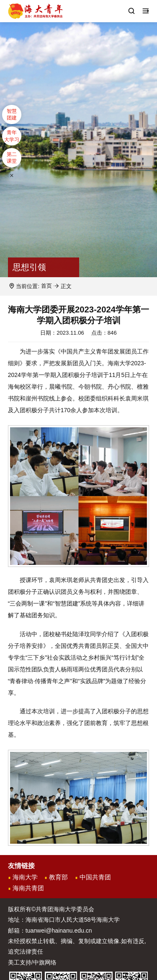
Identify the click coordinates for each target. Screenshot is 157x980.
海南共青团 (28, 888)
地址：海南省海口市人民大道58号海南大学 (64, 920)
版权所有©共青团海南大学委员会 (51, 910)
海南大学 (25, 877)
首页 (46, 286)
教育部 (58, 877)
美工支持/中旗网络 (32, 962)
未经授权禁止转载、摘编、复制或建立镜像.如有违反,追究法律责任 (77, 947)
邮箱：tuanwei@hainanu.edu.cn (50, 931)
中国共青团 (95, 877)
